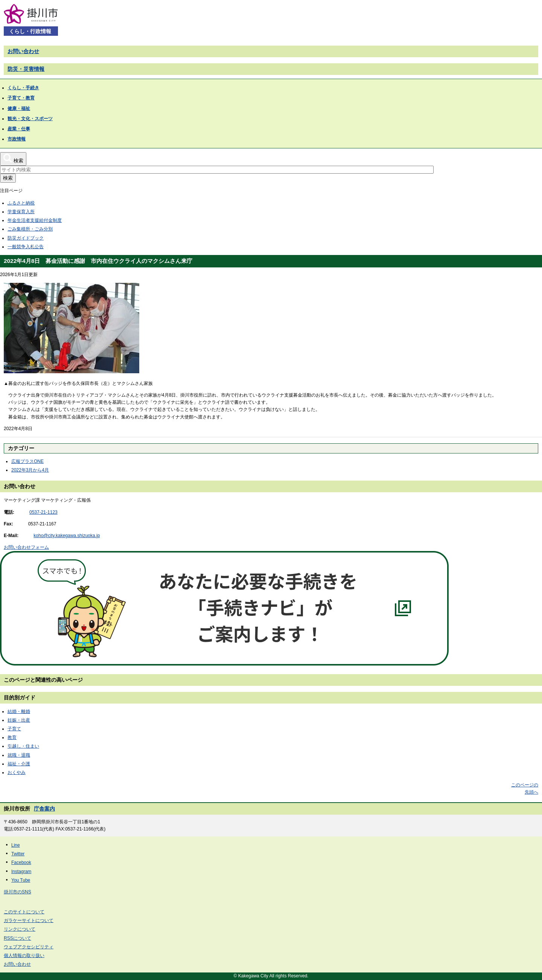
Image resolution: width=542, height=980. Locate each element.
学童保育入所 (21, 212)
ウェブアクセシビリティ (29, 947)
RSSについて (18, 938)
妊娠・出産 (19, 720)
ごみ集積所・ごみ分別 (30, 229)
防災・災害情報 (26, 69)
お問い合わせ (23, 51)
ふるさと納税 (21, 203)
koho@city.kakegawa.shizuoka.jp (67, 536)
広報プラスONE (27, 461)
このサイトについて (24, 912)
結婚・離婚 (19, 711)
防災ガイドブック (26, 238)
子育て (14, 729)
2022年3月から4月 (30, 470)
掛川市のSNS (18, 892)
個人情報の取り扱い (24, 956)
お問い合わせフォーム (26, 547)
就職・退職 (19, 755)
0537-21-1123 (43, 512)
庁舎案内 (44, 809)
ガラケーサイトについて (29, 920)
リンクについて (20, 929)
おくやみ (17, 772)
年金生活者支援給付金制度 (35, 220)
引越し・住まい (23, 746)
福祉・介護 (19, 764)
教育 (12, 737)
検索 (8, 178)
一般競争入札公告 (26, 247)
